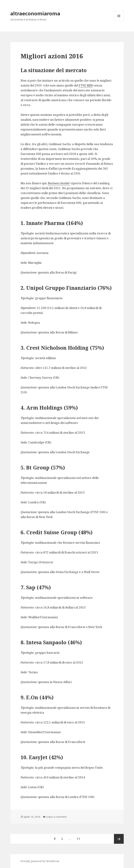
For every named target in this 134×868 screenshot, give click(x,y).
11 (80, 837)
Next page (119, 839)
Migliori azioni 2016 (52, 56)
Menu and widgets (119, 16)
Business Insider (59, 183)
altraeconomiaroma (35, 13)
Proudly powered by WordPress (40, 861)
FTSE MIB (86, 85)
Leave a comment (56, 817)
